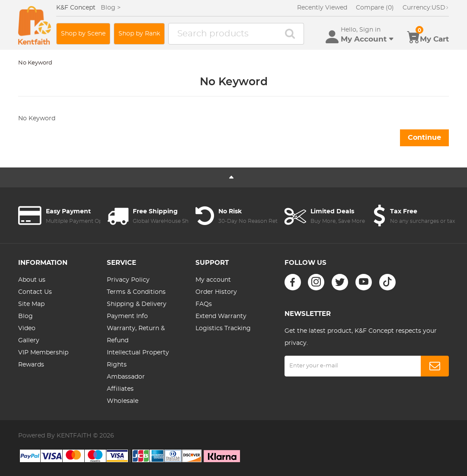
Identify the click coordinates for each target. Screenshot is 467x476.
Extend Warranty (221, 316)
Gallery (29, 341)
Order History (216, 292)
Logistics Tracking (223, 328)
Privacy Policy (128, 280)
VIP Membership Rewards (43, 359)
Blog (26, 316)
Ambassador (126, 377)
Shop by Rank (139, 34)
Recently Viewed (322, 8)
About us (32, 280)
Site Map (31, 304)
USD (426, 8)
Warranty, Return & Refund (136, 334)
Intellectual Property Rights (138, 359)
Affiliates (120, 389)
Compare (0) (375, 8)
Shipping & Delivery (137, 304)
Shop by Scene (83, 34)
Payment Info (127, 316)
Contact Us (35, 292)
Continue (424, 138)
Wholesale (123, 401)
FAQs (204, 304)
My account (213, 280)
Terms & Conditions (136, 292)
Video (27, 328)
